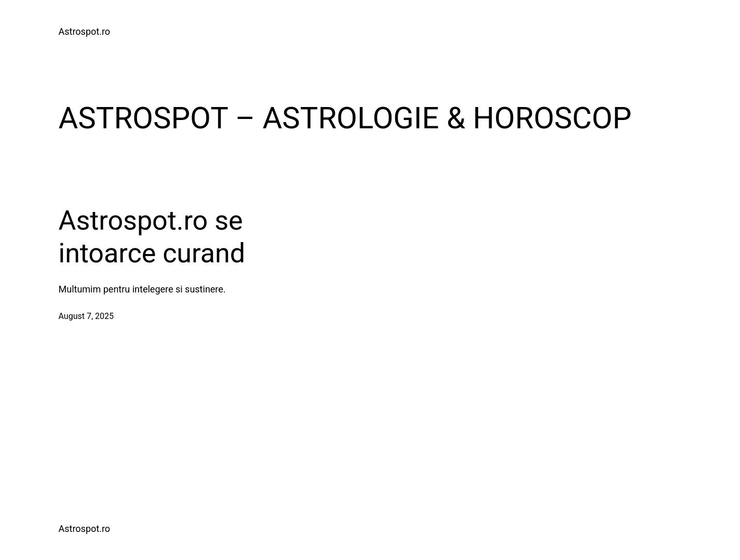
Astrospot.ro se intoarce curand (152, 237)
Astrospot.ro (85, 31)
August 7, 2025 (86, 316)
